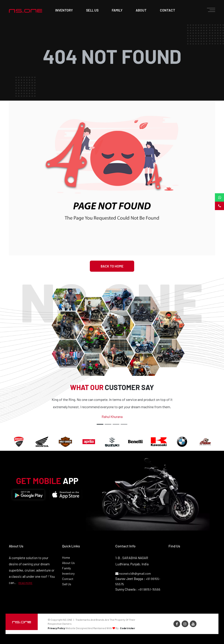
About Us (68, 563)
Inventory (64, 10)
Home (66, 557)
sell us (92, 10)
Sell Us (67, 584)
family (117, 10)
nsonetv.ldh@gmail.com (133, 573)
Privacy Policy (56, 628)
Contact (68, 579)
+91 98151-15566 (149, 589)
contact (168, 10)
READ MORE (25, 583)
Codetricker (128, 628)
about (141, 10)
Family (66, 568)
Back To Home (112, 266)
